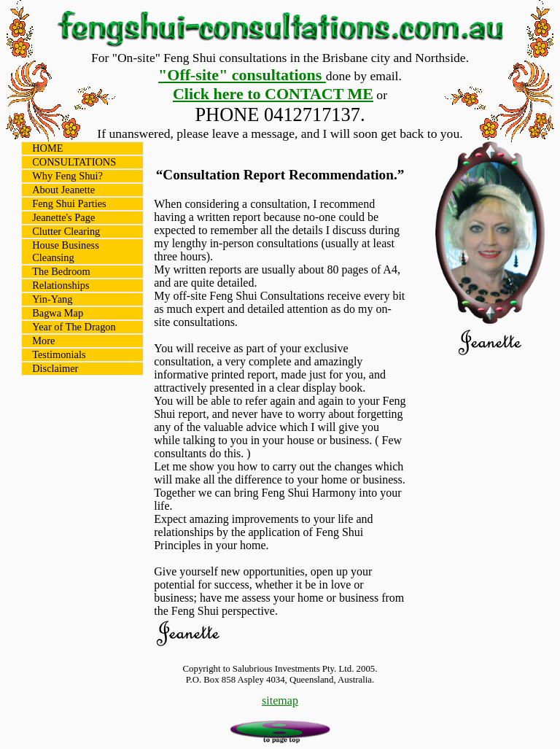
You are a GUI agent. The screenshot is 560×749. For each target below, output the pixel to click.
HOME (47, 148)
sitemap (280, 701)
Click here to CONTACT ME (273, 94)
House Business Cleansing (66, 251)
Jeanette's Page (63, 217)
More (43, 341)
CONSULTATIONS (74, 162)
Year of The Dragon (74, 327)
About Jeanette (63, 190)
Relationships (61, 285)
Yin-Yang (52, 299)
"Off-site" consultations (242, 75)
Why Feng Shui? (67, 176)
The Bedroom (61, 271)
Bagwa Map (58, 313)
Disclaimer (55, 368)
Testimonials (59, 354)
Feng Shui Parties (69, 203)
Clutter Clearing (66, 231)
